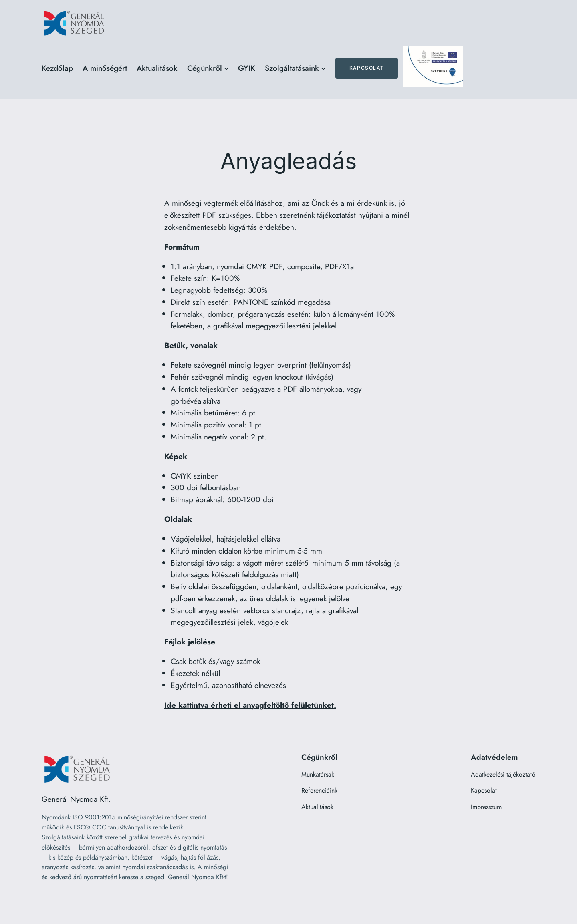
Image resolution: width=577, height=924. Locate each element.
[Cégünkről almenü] (226, 68)
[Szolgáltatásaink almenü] (323, 68)
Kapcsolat (367, 68)
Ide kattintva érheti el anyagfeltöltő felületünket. (250, 705)
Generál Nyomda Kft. (76, 799)
